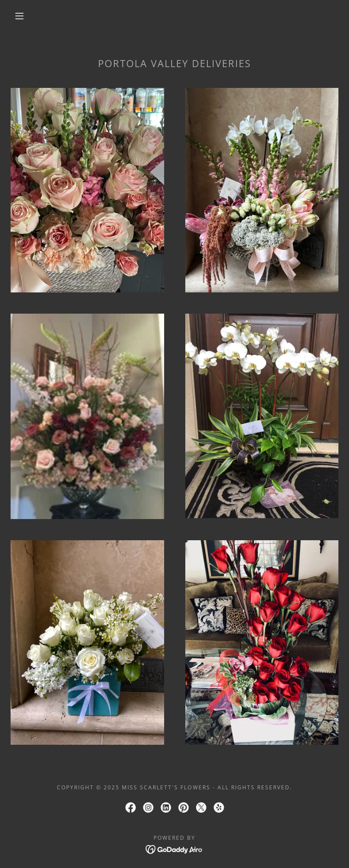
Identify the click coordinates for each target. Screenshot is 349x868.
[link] (131, 807)
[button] (19, 16)
